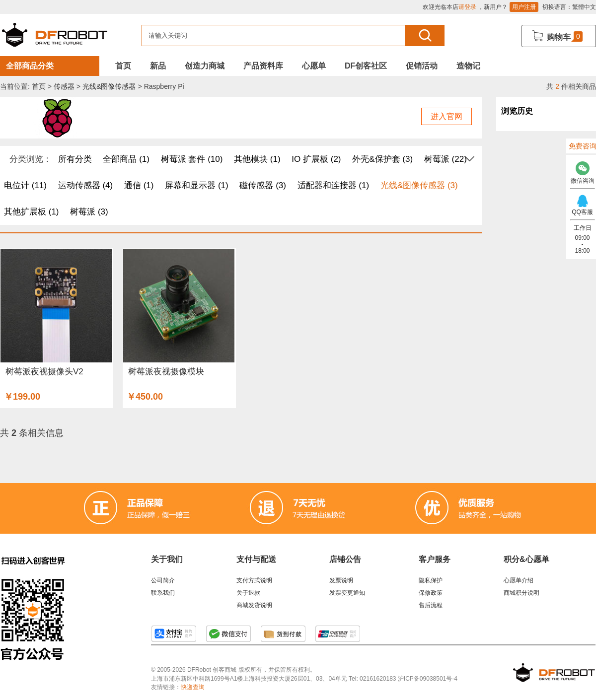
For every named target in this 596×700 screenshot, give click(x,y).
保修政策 (431, 593)
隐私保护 (431, 580)
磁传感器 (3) (263, 185)
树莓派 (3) (89, 212)
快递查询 (193, 687)
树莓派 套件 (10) (192, 159)
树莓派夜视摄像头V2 (44, 372)
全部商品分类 (30, 66)
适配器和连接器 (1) (334, 185)
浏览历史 (517, 111)
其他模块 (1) (257, 159)
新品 (158, 66)
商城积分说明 (521, 593)
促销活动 (422, 66)
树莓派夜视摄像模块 (166, 372)
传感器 (64, 86)
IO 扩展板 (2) (316, 159)
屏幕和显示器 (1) (197, 185)
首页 (123, 66)
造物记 (468, 66)
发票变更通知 (347, 593)
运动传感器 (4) (86, 185)
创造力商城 (205, 66)
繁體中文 (584, 7)
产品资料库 (263, 66)
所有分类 (75, 159)
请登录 (467, 7)
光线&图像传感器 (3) (419, 185)
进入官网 (447, 116)
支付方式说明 (254, 580)
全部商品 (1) (126, 159)
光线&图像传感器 (109, 86)
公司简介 (163, 580)
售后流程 (431, 605)
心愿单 (314, 66)
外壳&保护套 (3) (382, 159)
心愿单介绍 (519, 580)
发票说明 (341, 580)
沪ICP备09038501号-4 (428, 679)
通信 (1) (139, 185)
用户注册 (524, 7)
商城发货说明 (254, 605)
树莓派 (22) (446, 159)
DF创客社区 (366, 66)
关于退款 (248, 593)
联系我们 (163, 593)
